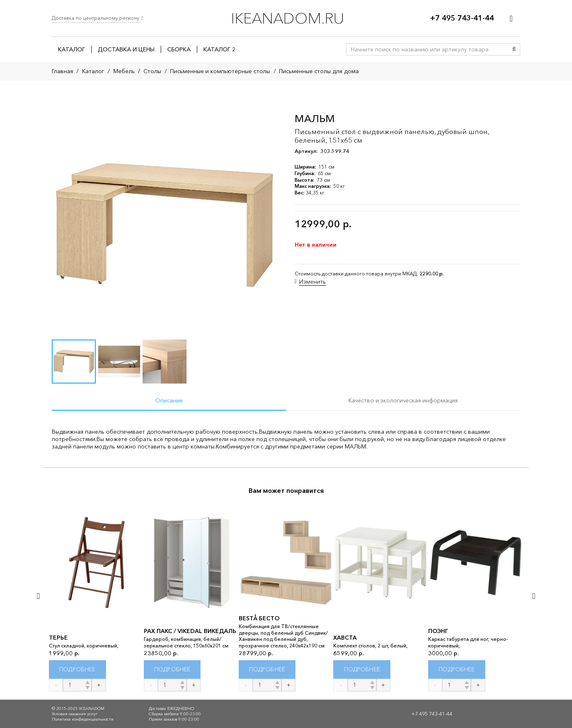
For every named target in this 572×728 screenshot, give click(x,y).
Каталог (93, 71)
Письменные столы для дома (319, 71)
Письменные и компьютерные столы (220, 71)
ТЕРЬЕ (58, 638)
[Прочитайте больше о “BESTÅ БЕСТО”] (267, 669)
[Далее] (533, 596)
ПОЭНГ (438, 631)
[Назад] (39, 596)
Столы (152, 71)
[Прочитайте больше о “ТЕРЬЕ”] (77, 669)
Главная (62, 71)
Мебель (124, 71)
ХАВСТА (345, 638)
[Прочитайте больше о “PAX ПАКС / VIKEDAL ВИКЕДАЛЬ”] (172, 669)
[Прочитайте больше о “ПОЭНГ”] (457, 669)
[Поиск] (514, 49)
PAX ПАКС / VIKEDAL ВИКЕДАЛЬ (190, 631)
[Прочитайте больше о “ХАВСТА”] (362, 669)
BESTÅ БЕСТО (259, 618)
